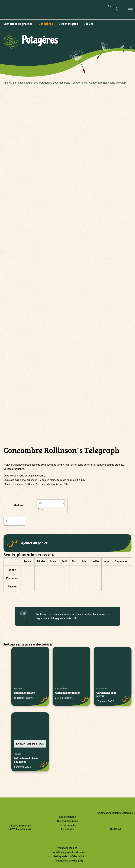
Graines (19, 505)
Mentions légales (68, 848)
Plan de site (67, 829)
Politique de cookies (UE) (69, 861)
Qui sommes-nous (67, 821)
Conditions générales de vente (69, 852)
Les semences (67, 817)
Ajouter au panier (34, 543)
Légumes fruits (61, 83)
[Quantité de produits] (14, 521)
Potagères (46, 23)
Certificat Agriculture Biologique (115, 813)
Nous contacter (67, 825)
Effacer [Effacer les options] (41, 509)
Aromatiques (69, 23)
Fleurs (89, 23)
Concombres (80, 83)
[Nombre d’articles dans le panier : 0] (109, 7)
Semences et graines (18, 23)
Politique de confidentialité (69, 856)
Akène (7, 83)
